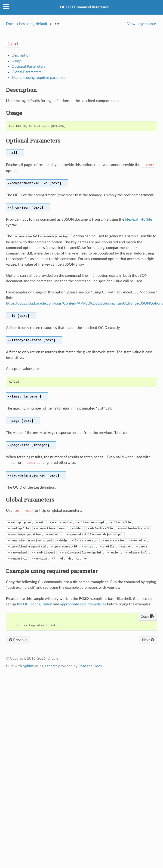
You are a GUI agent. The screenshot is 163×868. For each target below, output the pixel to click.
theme (52, 666)
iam (22, 24)
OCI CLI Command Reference (85, 7)
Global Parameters (27, 72)
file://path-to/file (138, 219)
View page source (141, 24)
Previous (18, 640)
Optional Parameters (28, 67)
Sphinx (28, 666)
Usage (17, 61)
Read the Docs (90, 666)
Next (148, 640)
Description (21, 55)
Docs (10, 24)
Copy (147, 617)
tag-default (38, 24)
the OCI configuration (35, 604)
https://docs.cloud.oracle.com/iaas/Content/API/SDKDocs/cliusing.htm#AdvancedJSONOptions (85, 303)
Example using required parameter (39, 78)
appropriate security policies (83, 604)
